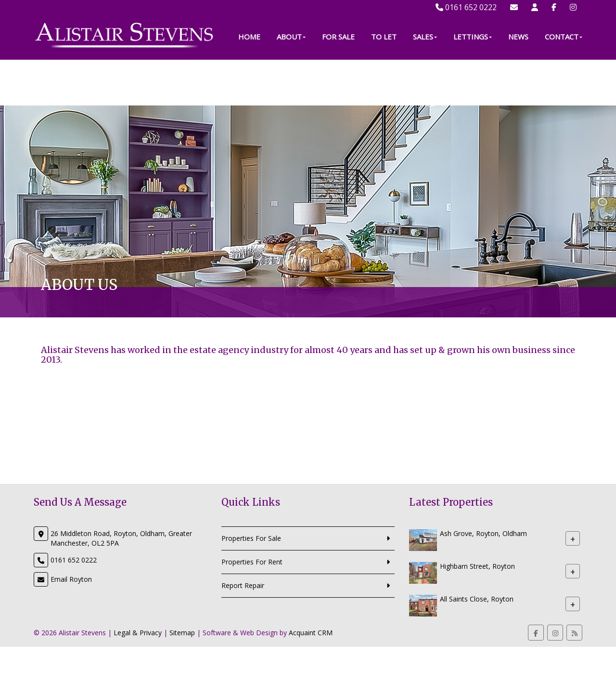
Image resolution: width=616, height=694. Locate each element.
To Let (384, 82)
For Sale (338, 82)
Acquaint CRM (311, 633)
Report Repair (243, 585)
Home (249, 82)
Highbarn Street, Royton (477, 566)
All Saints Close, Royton (477, 599)
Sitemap (182, 633)
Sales (425, 82)
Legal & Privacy (138, 633)
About (291, 82)
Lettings (473, 82)
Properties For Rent (252, 562)
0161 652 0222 (466, 7)
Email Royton (71, 579)
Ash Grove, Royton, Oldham (483, 533)
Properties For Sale (251, 538)
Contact (564, 82)
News (518, 82)
